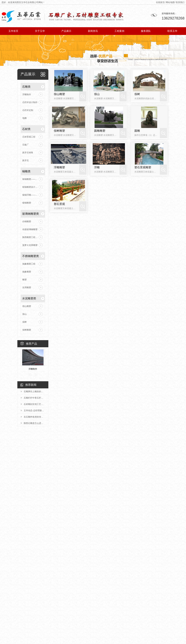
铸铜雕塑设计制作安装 (33, 187)
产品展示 (66, 31)
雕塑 (24, 280)
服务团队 (146, 31)
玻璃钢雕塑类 (31, 214)
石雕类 (26, 87)
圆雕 (137, 131)
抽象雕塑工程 (29, 264)
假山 (24, 314)
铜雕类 (26, 171)
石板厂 (26, 145)
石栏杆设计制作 (30, 102)
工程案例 (119, 31)
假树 (24, 322)
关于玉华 (40, 31)
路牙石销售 (28, 153)
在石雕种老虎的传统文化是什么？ (34, 417)
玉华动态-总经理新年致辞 (34, 410)
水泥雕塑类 (29, 298)
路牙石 (26, 160)
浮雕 (97, 167)
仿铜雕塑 (27, 221)
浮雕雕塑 (59, 167)
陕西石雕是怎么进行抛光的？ (34, 423)
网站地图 (170, 2)
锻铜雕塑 (27, 203)
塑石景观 (59, 204)
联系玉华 (172, 31)
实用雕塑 (27, 287)
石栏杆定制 (28, 110)
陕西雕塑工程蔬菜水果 (33, 237)
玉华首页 (13, 31)
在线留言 (160, 2)
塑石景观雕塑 (143, 167)
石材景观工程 (29, 137)
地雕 (24, 118)
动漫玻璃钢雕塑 (30, 229)
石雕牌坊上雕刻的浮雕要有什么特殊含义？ (34, 391)
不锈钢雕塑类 (31, 256)
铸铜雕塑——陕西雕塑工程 (33, 179)
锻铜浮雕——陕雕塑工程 (33, 195)
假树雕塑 (27, 330)
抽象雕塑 (27, 272)
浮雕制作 (27, 94)
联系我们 (180, 2)
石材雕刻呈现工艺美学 (34, 404)
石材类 (26, 129)
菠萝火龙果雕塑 (30, 245)
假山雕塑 (27, 306)
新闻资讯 (93, 31)
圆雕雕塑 (100, 131)
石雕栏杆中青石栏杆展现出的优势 (34, 398)
